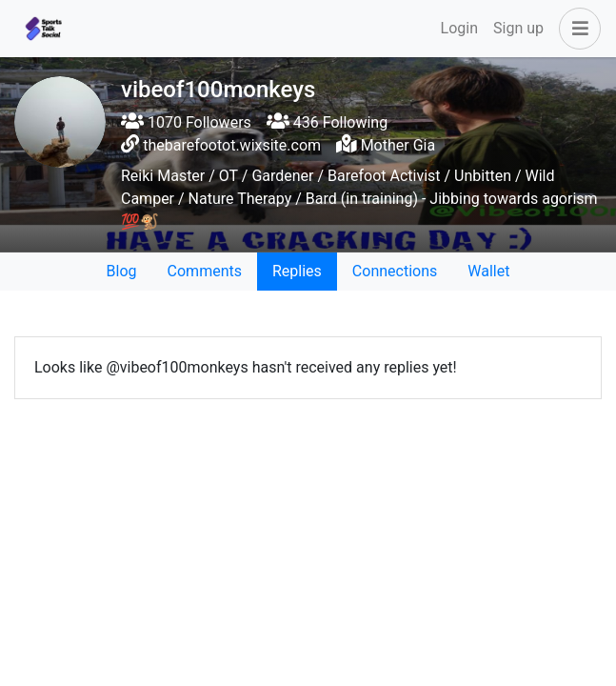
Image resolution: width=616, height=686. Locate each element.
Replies (297, 271)
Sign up (518, 28)
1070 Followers (186, 122)
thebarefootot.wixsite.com (232, 145)
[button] (576, 29)
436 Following (327, 122)
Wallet (488, 271)
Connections (395, 271)
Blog (122, 271)
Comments (205, 271)
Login (459, 28)
